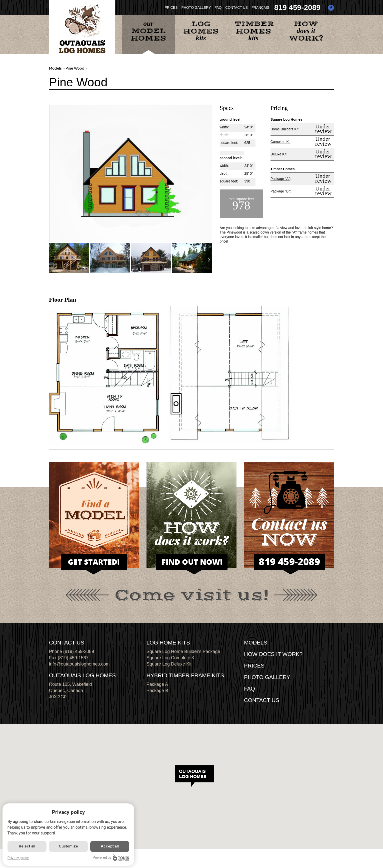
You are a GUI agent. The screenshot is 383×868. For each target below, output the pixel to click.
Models (55, 68)
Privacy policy (18, 858)
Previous (52, 258)
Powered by (111, 858)
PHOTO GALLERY (196, 8)
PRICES (171, 8)
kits (201, 31)
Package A (157, 684)
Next (209, 258)
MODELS (256, 643)
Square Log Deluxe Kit (169, 664)
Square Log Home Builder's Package (183, 652)
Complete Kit (280, 142)
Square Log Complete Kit (172, 658)
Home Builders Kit (284, 129)
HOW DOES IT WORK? (273, 654)
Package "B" (280, 191)
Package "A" (280, 179)
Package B (157, 691)
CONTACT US (236, 8)
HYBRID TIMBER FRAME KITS (185, 675)
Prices (254, 666)
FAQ (218, 8)
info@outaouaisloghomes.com (79, 664)
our (148, 31)
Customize (68, 846)
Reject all (27, 846)
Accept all (110, 846)
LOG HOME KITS (168, 643)
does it (306, 31)
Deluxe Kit (278, 154)
